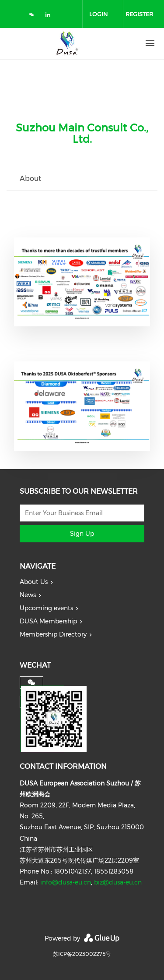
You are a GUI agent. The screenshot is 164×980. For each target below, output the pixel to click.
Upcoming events (46, 608)
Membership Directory (53, 634)
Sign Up (82, 534)
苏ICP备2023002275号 (82, 954)
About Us (34, 582)
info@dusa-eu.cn (66, 882)
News (28, 595)
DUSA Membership (48, 621)
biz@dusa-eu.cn (118, 882)
